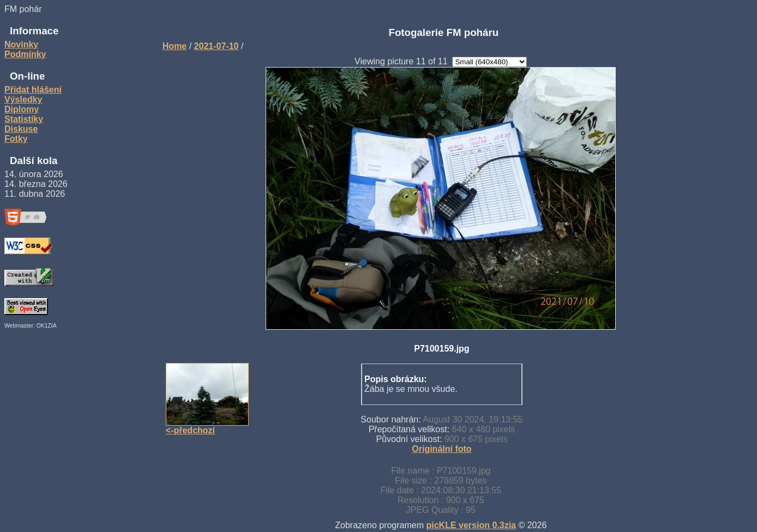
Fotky (16, 139)
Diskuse (21, 129)
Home (175, 46)
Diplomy (22, 109)
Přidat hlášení (33, 90)
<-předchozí (190, 430)
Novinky (21, 44)
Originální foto (441, 449)
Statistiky (24, 119)
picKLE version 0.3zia (471, 525)
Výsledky (23, 99)
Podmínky (25, 54)
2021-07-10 (217, 46)
